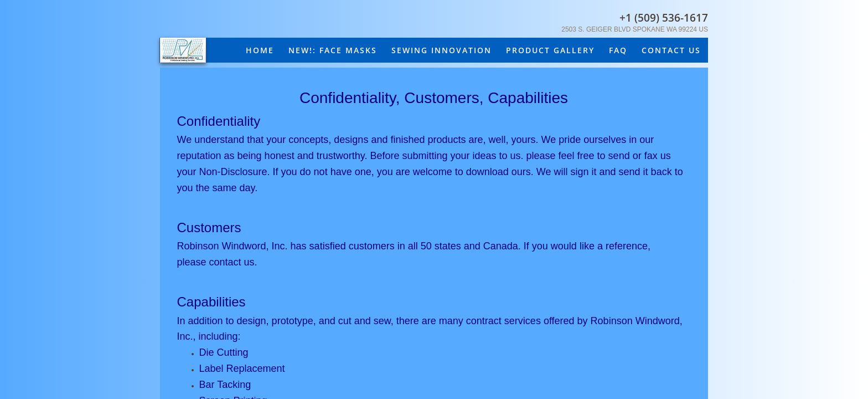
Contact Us (671, 50)
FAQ (618, 50)
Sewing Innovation (441, 50)
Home (260, 50)
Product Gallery (550, 50)
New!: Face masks (333, 50)
